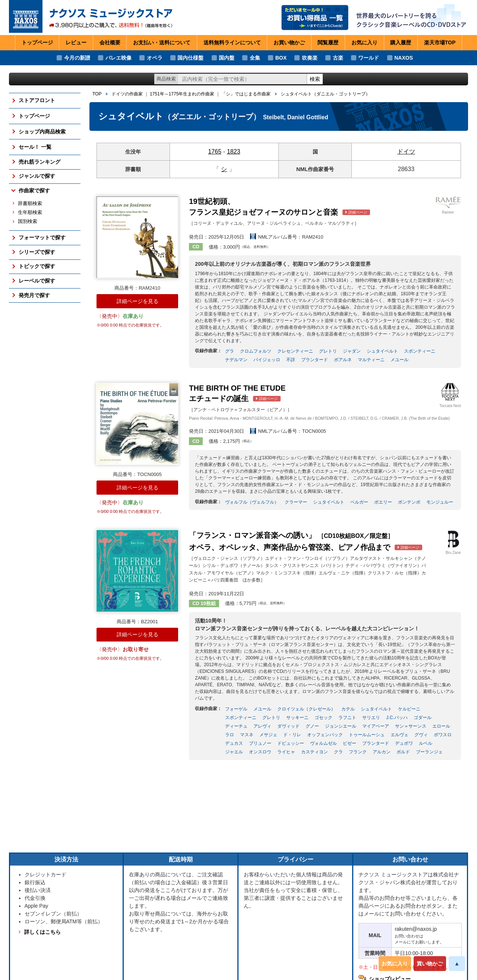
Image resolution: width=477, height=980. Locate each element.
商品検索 (166, 79)
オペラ (155, 58)
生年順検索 (30, 212)
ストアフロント (37, 100)
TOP (97, 94)
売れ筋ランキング (40, 162)
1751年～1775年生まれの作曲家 (182, 94)
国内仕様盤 (190, 58)
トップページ (37, 42)
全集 (255, 58)
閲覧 (328, 43)
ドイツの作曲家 (127, 94)
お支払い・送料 (162, 43)
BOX (281, 58)
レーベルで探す (37, 281)
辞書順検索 (30, 204)
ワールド (369, 58)
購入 (401, 43)
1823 (234, 152)
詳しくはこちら (42, 932)
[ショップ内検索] (243, 79)
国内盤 (227, 58)
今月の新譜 (77, 58)
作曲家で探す (34, 190)
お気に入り (395, 964)
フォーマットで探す (42, 237)
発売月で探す (34, 295)
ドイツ (406, 152)
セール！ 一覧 (35, 147)
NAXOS (404, 58)
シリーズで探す (37, 252)
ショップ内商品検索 (42, 132)
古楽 (338, 58)
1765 (215, 152)
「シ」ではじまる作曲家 (246, 94)
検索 (315, 79)
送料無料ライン (232, 43)
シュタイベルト (325, 94)
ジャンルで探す (37, 176)
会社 (110, 43)
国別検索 (28, 221)
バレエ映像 (119, 58)
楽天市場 (440, 43)
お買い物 (289, 43)
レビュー (76, 42)
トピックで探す (37, 266)
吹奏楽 (310, 58)
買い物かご (430, 964)
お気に (364, 43)
